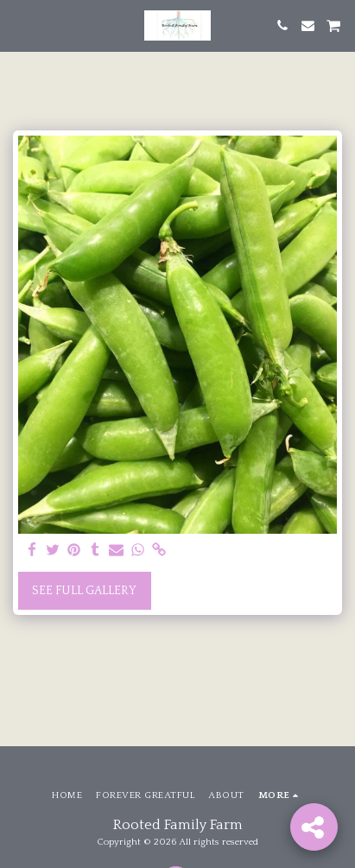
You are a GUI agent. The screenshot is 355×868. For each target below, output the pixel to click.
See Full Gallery (84, 591)
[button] (19, 25)
